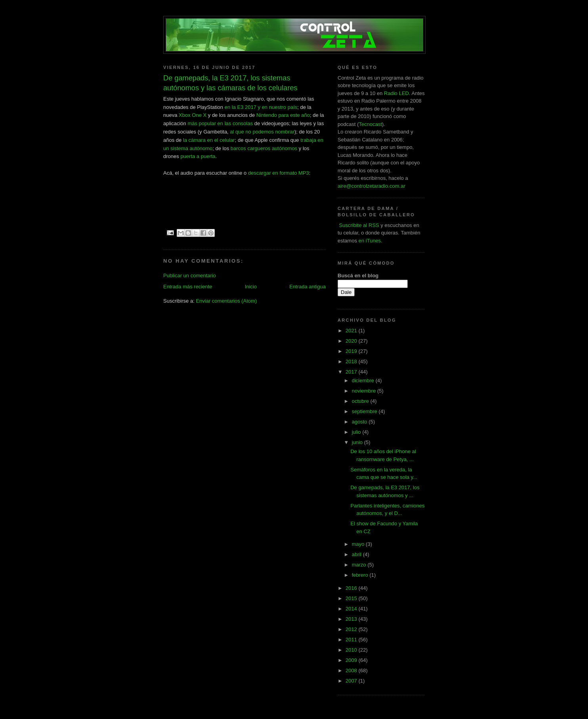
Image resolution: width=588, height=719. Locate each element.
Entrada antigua (307, 287)
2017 (352, 372)
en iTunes (370, 241)
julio (357, 432)
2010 (352, 650)
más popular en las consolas (220, 123)
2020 (352, 341)
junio (358, 442)
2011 (352, 640)
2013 (352, 619)
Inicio (251, 287)
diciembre (364, 380)
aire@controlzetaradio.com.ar (371, 186)
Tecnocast (370, 124)
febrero (361, 575)
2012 (352, 629)
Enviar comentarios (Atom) (226, 301)
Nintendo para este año (283, 115)
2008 (352, 670)
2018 (352, 361)
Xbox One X (193, 115)
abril (357, 554)
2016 (352, 588)
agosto (360, 422)
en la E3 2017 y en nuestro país (261, 107)
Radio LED (396, 93)
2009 (352, 660)
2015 (352, 598)
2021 (352, 331)
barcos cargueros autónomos (264, 148)
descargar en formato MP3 (279, 173)
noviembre (365, 391)
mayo (359, 544)
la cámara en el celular (209, 140)
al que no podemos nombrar (262, 132)
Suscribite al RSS (358, 225)
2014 (352, 609)
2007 (352, 681)
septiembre (365, 411)
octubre (361, 401)
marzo (360, 565)
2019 (352, 351)
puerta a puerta (198, 156)
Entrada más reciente (188, 287)
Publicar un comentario (190, 276)
